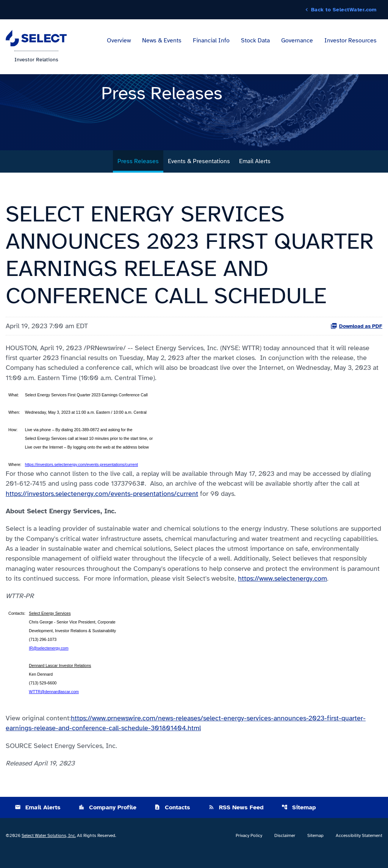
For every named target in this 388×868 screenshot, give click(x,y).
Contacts (172, 823)
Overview (119, 41)
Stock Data (255, 41)
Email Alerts (255, 171)
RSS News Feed (236, 823)
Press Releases (138, 171)
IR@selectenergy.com (48, 662)
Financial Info (211, 41)
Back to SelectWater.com (344, 10)
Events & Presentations (199, 171)
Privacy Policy (249, 851)
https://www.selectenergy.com (282, 592)
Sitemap (299, 823)
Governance (297, 41)
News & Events (162, 41)
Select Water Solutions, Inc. (49, 851)
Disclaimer (285, 851)
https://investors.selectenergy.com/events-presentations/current (81, 476)
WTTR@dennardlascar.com (54, 706)
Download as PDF (356, 336)
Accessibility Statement (359, 851)
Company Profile (107, 823)
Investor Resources (350, 41)
